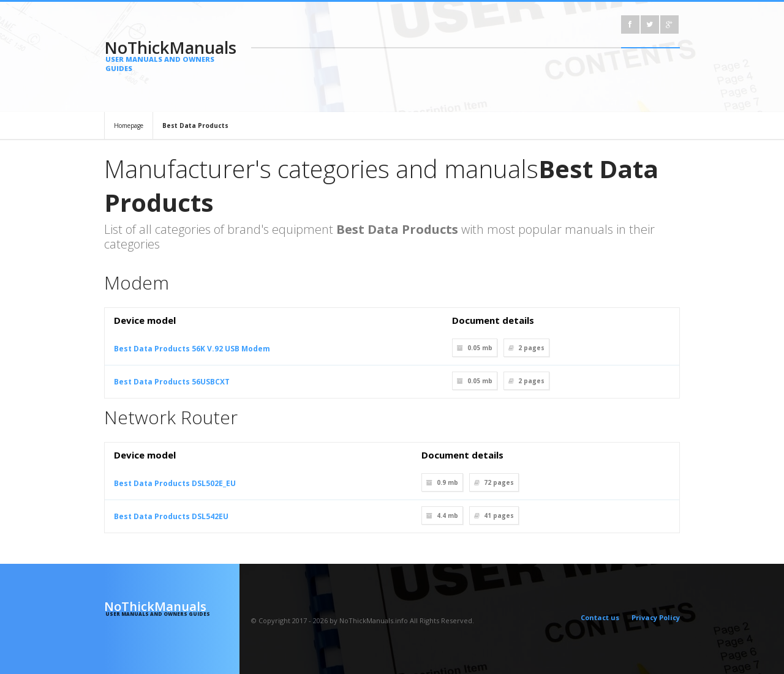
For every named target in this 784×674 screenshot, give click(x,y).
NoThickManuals (172, 54)
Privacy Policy (656, 617)
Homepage (129, 125)
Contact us (600, 617)
